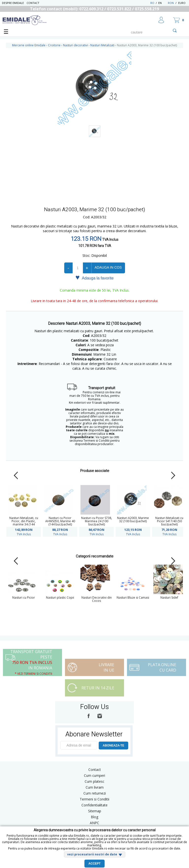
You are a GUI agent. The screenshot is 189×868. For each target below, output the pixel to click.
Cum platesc (94, 781)
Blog (94, 817)
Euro (182, 3)
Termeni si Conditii (94, 799)
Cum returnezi (95, 793)
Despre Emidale (13, 3)
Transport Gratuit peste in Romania (31, 662)
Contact (33, 3)
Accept (94, 864)
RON (171, 3)
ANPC (94, 823)
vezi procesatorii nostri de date (92, 854)
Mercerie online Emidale (29, 45)
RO (152, 3)
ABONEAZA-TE (113, 746)
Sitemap (95, 811)
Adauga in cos (108, 267)
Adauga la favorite (94, 278)
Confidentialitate (94, 805)
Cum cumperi (94, 775)
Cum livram (95, 787)
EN (163, 3)
